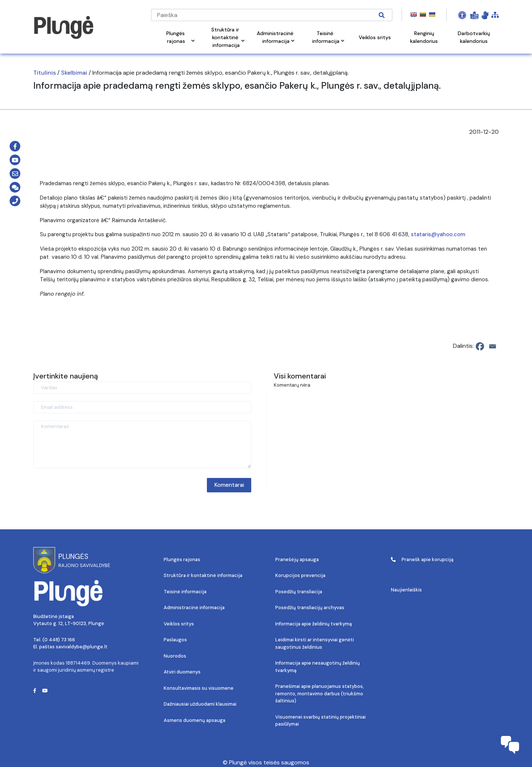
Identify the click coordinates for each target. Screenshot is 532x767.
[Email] (492, 346)
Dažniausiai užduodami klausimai (200, 704)
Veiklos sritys (179, 624)
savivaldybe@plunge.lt (82, 647)
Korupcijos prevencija (300, 575)
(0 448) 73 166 (59, 640)
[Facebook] (480, 346)
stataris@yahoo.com (438, 234)
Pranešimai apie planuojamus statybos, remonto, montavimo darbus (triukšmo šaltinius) (320, 693)
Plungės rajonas (182, 559)
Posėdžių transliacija (299, 592)
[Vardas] (142, 388)
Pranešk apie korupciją (422, 559)
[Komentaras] (142, 444)
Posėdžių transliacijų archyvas (310, 608)
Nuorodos (175, 656)
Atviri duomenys (182, 672)
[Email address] (142, 407)
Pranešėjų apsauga (297, 559)
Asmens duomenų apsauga (195, 720)
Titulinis (45, 73)
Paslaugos (175, 640)
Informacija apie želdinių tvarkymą (313, 624)
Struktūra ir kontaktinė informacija (203, 575)
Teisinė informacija (185, 592)
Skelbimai (74, 73)
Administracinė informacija (194, 608)
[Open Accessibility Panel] (462, 15)
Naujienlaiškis (406, 590)
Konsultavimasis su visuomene (199, 688)
